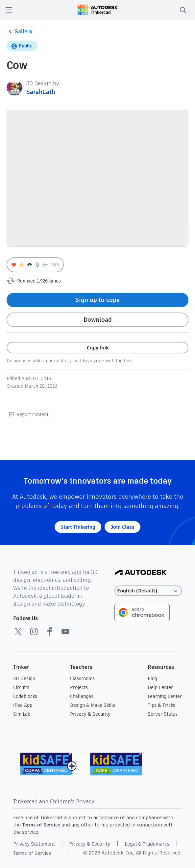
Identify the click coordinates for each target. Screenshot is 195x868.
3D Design (24, 678)
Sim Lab (22, 714)
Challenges (82, 696)
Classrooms (82, 678)
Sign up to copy (97, 300)
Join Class (122, 527)
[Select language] (148, 591)
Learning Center (165, 696)
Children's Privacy (72, 802)
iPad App (23, 705)
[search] (183, 10)
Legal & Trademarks (147, 844)
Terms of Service (41, 825)
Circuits (21, 687)
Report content (27, 414)
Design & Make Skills (93, 705)
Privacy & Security (90, 714)
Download (98, 320)
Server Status (163, 714)
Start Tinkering (78, 527)
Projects (79, 687)
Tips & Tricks (161, 705)
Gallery (20, 32)
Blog (152, 678)
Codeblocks (25, 696)
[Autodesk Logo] (141, 573)
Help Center (160, 687)
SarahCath (41, 92)
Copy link (98, 348)
